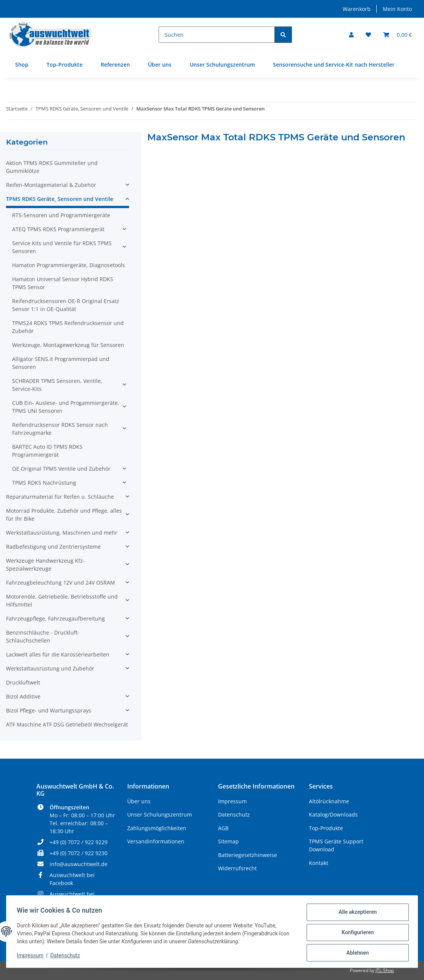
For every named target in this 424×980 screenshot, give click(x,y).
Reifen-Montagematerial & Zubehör (51, 185)
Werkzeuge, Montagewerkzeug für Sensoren (68, 345)
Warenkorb (357, 9)
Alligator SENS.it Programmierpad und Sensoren (61, 363)
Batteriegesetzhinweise (248, 855)
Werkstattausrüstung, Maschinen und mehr (62, 533)
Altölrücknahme (329, 801)
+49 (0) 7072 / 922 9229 (79, 842)
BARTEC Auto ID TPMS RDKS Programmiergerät (47, 451)
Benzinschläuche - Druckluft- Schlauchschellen (43, 636)
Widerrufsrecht (237, 868)
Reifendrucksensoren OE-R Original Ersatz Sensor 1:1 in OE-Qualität (66, 305)
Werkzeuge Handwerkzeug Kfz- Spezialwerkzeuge (45, 565)
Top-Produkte (65, 65)
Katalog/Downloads (333, 814)
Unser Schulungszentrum (222, 65)
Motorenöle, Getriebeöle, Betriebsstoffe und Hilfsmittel (62, 600)
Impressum (32, 957)
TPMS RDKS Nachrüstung (44, 483)
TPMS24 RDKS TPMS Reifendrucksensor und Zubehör (68, 327)
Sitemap (228, 841)
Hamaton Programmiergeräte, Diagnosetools (69, 265)
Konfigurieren (356, 933)
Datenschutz (67, 957)
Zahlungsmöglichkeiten (157, 828)
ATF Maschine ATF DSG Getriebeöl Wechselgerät (67, 724)
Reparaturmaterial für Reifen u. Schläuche (60, 497)
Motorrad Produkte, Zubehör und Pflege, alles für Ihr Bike (64, 515)
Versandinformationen (156, 841)
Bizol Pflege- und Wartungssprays (49, 710)
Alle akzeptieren (356, 914)
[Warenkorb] (397, 35)
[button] (351, 35)
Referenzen (115, 65)
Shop (22, 65)
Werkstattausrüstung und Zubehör (50, 668)
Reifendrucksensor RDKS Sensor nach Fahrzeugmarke (60, 429)
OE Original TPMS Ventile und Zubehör (61, 469)
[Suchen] (217, 35)
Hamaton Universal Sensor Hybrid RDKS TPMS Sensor (63, 283)
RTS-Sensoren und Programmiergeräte (61, 215)
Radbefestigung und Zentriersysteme (53, 547)
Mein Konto (397, 9)
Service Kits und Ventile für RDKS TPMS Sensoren (62, 247)
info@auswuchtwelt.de (79, 864)
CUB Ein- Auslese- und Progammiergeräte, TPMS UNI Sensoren (66, 407)
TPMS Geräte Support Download (336, 845)
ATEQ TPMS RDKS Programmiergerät (58, 229)
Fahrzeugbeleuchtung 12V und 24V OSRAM (61, 583)
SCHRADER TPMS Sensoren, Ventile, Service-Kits (57, 385)
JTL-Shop (385, 970)
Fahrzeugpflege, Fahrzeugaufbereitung (55, 618)
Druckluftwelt (23, 682)
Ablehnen (356, 953)
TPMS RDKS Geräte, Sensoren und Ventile (60, 199)
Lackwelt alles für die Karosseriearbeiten (58, 654)
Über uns (160, 65)
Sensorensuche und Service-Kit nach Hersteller (334, 65)
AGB (223, 828)
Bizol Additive (23, 696)
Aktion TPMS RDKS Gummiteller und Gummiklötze (52, 167)
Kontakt (319, 863)
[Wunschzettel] (368, 35)
